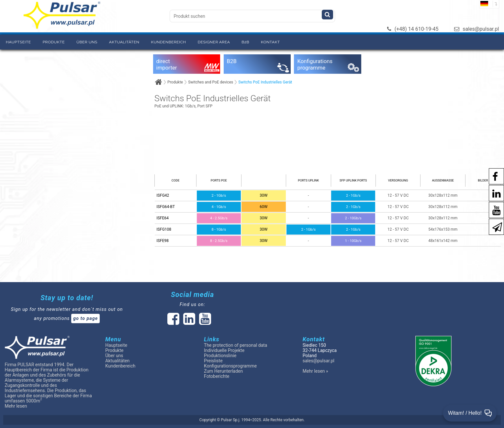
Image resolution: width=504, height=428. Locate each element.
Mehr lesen (16, 406)
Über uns (87, 42)
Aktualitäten (124, 42)
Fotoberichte (217, 376)
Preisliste (213, 361)
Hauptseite (18, 42)
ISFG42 (163, 195)
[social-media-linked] (189, 322)
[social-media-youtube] (493, 209)
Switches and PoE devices (211, 82)
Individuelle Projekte (224, 350)
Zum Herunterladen (223, 371)
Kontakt (270, 42)
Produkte (54, 42)
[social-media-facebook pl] (492, 176)
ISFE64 (163, 218)
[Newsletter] (494, 226)
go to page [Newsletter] (85, 318)
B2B (245, 42)
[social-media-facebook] (173, 322)
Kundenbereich (168, 42)
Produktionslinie (220, 356)
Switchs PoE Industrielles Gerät (265, 82)
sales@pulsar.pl (476, 29)
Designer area (214, 42)
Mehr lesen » (315, 371)
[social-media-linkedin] (493, 193)
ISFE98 (163, 241)
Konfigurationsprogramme (230, 366)
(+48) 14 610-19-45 (413, 29)
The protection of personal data (235, 345)
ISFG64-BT (166, 207)
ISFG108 (164, 229)
